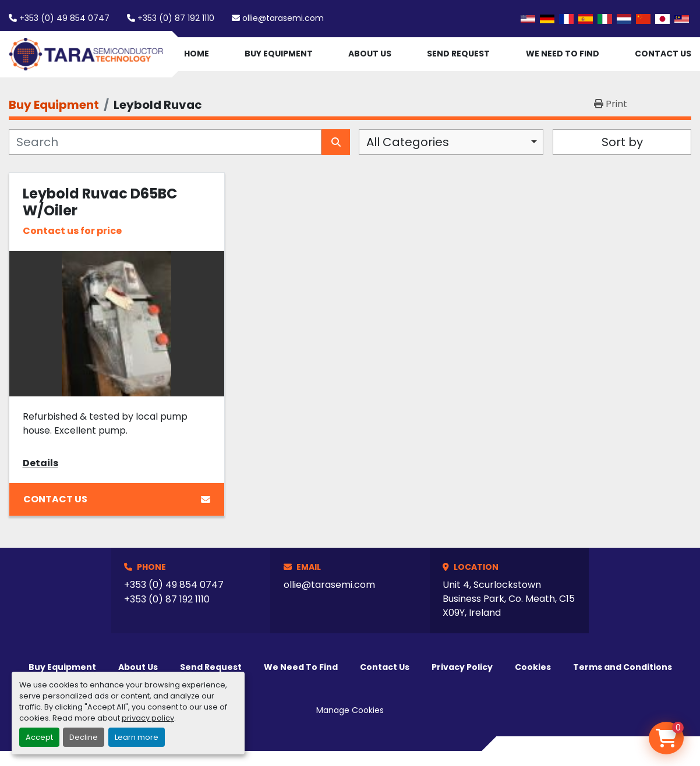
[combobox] (451, 142)
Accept (39, 737)
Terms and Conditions (623, 667)
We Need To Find (563, 54)
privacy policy (148, 718)
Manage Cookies (350, 710)
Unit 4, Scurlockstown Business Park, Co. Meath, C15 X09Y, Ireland (509, 599)
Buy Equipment (279, 54)
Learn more (137, 737)
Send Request (458, 54)
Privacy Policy (462, 667)
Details (40, 463)
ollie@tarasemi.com (283, 18)
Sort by (622, 142)
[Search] (165, 142)
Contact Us (663, 54)
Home (197, 54)
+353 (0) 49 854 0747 (64, 18)
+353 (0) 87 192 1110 (176, 18)
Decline (84, 737)
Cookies (533, 667)
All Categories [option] (408, 142)
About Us (370, 54)
